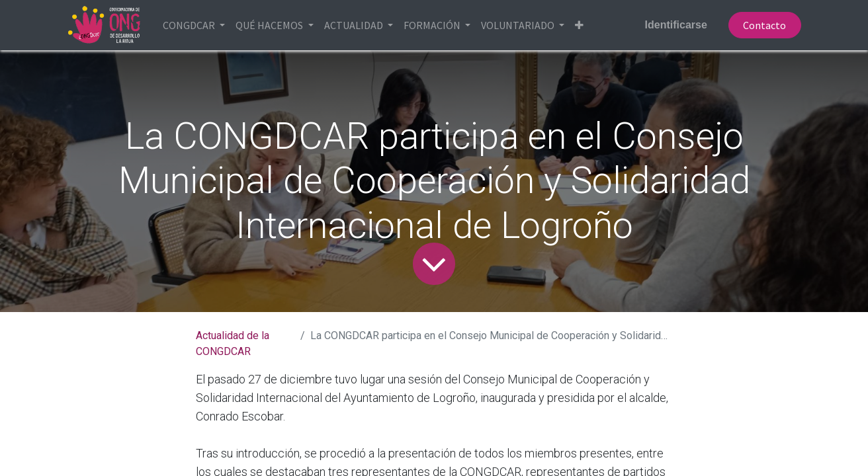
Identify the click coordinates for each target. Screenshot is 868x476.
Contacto (764, 25)
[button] (579, 25)
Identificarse (676, 25)
